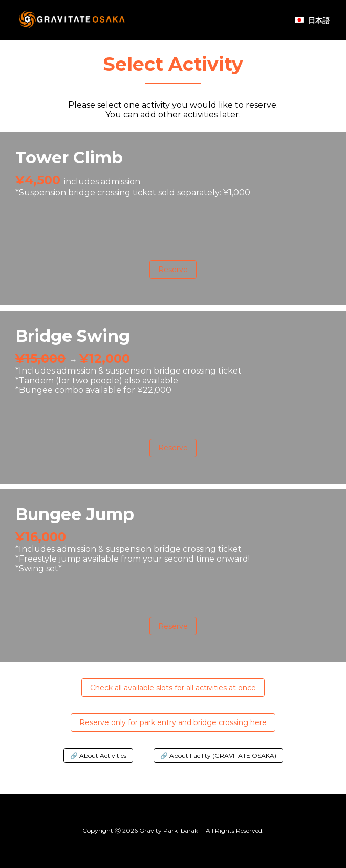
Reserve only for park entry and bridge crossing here (173, 722)
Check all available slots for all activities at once (173, 688)
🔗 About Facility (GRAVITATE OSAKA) (218, 756)
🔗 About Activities (98, 756)
